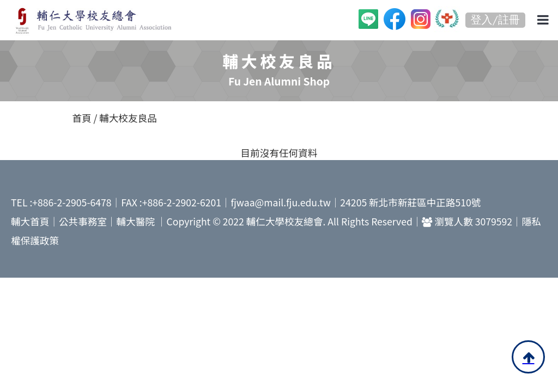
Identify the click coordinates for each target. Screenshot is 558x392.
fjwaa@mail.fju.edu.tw (281, 202)
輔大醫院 (136, 221)
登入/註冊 (495, 20)
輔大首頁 (30, 221)
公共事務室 (83, 221)
